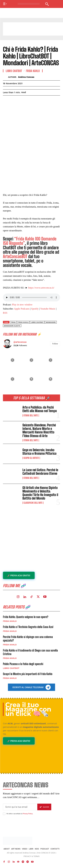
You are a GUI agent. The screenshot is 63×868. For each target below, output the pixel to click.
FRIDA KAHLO (10, 621)
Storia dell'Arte (31, 415)
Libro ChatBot (37, 322)
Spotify (35, 309)
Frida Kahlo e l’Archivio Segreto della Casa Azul (28, 627)
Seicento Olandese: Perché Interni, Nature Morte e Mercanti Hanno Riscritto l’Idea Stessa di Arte (39, 430)
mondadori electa (12, 326)
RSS (5, 313)
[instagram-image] (12, 360)
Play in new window (22, 305)
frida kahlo (23, 322)
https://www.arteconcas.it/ (41, 288)
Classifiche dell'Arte (33, 503)
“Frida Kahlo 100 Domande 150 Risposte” (30, 241)
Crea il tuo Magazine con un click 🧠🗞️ (28, 709)
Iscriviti (44, 807)
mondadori (51, 322)
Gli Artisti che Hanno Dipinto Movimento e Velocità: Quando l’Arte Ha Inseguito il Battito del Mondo (40, 493)
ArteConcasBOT (15, 256)
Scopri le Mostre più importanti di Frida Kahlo (28, 674)
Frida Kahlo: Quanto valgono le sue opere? (26, 617)
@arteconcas (20, 342)
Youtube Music (48, 309)
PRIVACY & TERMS (31, 856)
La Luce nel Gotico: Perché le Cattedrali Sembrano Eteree (40, 472)
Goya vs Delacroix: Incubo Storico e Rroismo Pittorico (40, 452)
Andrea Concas (26, 77)
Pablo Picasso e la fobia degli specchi (23, 664)
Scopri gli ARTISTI (31, 458)
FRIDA (13, 322)
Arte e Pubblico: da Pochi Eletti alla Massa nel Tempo (40, 409)
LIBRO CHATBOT (11, 668)
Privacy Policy (28, 814)
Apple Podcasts (22, 309)
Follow (55, 344)
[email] (20, 807)
